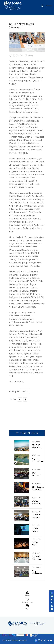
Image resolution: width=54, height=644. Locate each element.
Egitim (29, 56)
